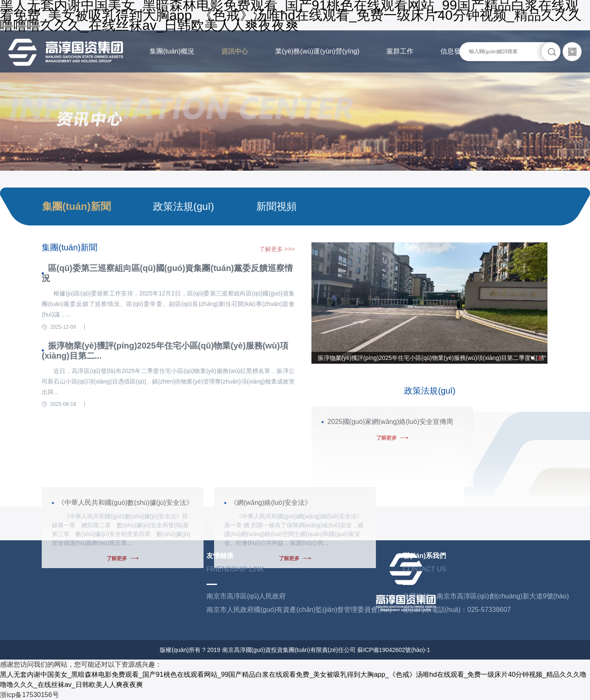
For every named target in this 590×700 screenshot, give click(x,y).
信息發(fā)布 (459, 51)
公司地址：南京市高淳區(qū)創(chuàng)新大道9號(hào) (486, 596)
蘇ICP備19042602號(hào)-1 (394, 650)
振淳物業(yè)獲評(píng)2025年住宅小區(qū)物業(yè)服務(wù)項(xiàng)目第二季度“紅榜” (432, 358)
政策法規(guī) (184, 206)
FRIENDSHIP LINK (235, 569)
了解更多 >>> (277, 249)
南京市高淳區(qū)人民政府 (246, 596)
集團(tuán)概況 (172, 51)
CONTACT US (425, 569)
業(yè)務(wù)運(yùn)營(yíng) (317, 51)
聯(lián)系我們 (424, 556)
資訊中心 (235, 51)
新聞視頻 (276, 206)
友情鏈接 (220, 556)
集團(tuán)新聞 (76, 206)
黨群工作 (400, 51)
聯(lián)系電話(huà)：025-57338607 (457, 610)
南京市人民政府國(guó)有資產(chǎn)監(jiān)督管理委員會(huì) (299, 610)
